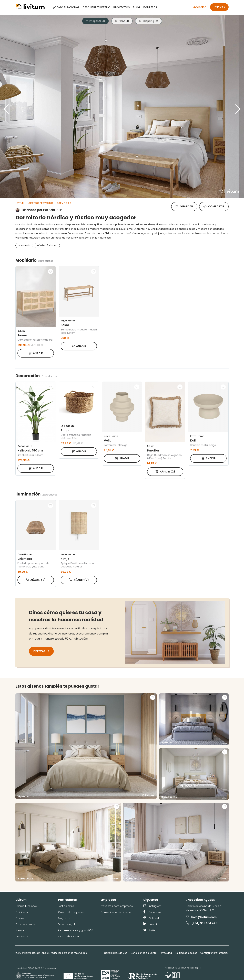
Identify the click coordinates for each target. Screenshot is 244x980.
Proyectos (122, 7)
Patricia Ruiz (52, 210)
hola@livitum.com (201, 917)
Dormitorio (64, 203)
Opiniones (22, 912)
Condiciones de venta (143, 953)
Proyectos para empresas (117, 906)
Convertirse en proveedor (116, 912)
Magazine (64, 918)
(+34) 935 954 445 (202, 923)
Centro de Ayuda (68, 936)
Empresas (150, 7)
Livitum (20, 203)
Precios (20, 918)
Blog (137, 7)
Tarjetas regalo (67, 924)
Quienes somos (25, 924)
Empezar (219, 7)
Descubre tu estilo (96, 7)
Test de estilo (66, 906)
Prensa (20, 930)
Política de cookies (186, 953)
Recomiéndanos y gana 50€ (76, 930)
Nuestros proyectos (40, 203)
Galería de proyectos (71, 912)
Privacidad (166, 953)
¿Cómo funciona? (66, 7)
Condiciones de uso (116, 953)
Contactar (22, 936)
